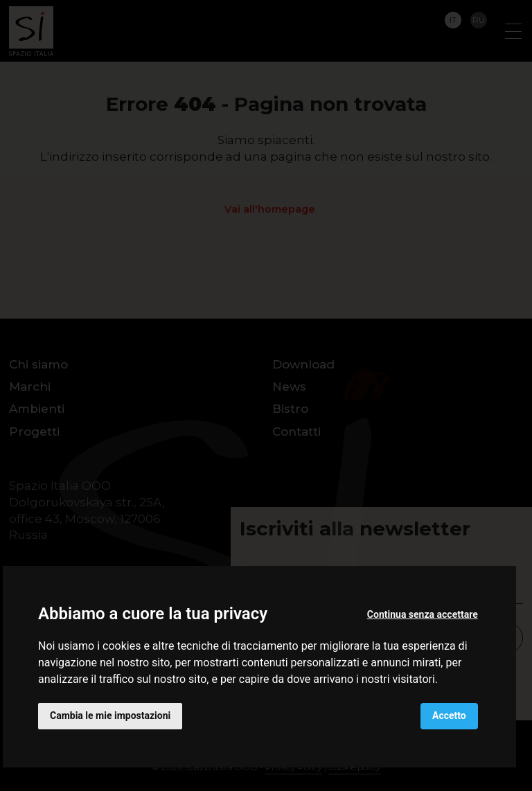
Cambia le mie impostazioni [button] (110, 716)
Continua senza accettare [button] (423, 614)
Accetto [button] (449, 716)
